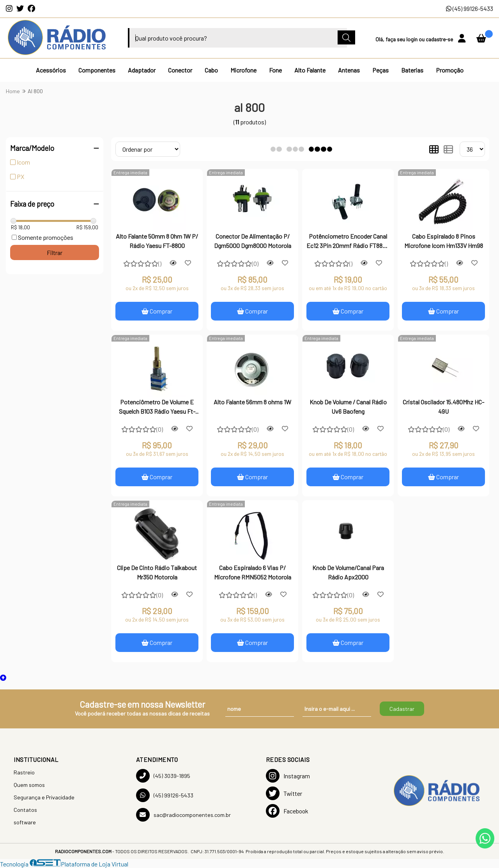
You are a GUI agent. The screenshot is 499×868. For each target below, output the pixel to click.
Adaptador (142, 70)
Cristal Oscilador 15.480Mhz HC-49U (443, 407)
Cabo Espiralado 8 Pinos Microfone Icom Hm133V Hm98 (444, 241)
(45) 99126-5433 (470, 8)
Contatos (25, 810)
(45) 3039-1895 (163, 776)
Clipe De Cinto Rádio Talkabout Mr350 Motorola (157, 572)
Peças (380, 70)
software (25, 822)
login (412, 39)
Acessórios (51, 70)
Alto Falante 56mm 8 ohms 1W (252, 402)
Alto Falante (310, 70)
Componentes (97, 70)
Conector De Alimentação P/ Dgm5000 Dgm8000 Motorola (253, 241)
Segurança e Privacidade (44, 797)
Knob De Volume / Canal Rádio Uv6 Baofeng (348, 407)
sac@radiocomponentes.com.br (183, 815)
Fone (275, 70)
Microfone (243, 70)
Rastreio (24, 772)
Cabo (211, 70)
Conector (180, 70)
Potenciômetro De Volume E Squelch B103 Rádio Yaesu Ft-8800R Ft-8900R (157, 407)
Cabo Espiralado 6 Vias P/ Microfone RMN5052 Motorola (253, 572)
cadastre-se (440, 39)
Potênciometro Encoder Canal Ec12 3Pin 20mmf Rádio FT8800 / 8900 (348, 242)
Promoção (450, 70)
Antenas (349, 70)
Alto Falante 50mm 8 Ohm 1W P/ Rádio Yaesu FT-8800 (157, 241)
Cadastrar (402, 709)
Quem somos (29, 785)
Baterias (412, 70)
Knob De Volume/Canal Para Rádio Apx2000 (348, 572)
